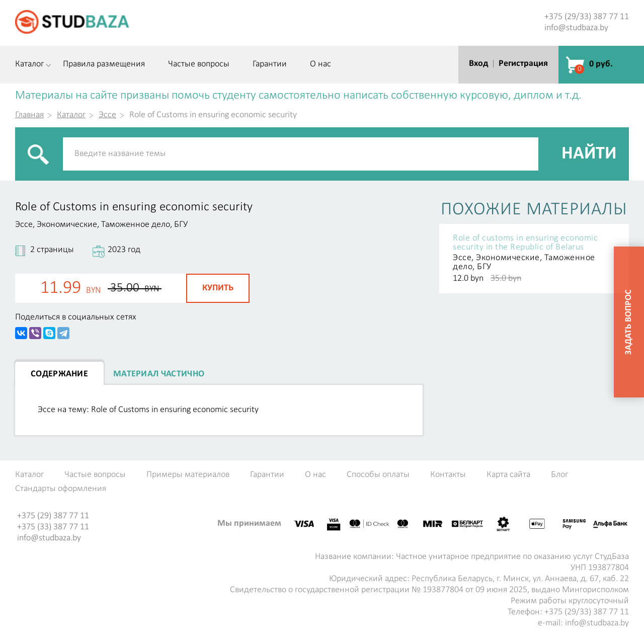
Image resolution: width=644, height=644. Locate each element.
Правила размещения (104, 64)
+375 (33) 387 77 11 (53, 527)
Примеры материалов (188, 475)
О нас (320, 64)
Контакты (448, 475)
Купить (218, 288)
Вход (478, 64)
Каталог (29, 64)
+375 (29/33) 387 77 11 (587, 17)
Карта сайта (508, 475)
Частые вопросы (199, 64)
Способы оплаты (378, 475)
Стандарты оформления (61, 489)
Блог (559, 475)
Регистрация (523, 64)
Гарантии (270, 64)
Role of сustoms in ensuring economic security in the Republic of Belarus (525, 243)
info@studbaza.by (576, 28)
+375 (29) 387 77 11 (53, 516)
